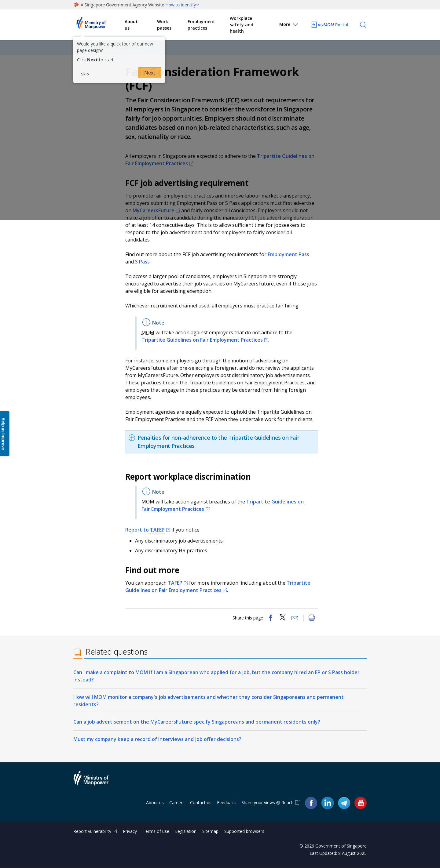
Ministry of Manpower (96, 782)
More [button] (289, 25)
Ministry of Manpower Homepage (99, 25)
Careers (177, 803)
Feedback (226, 803)
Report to (145, 530)
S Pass (142, 262)
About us (131, 25)
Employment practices (201, 25)
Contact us (201, 803)
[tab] (222, 442)
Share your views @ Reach (268, 803)
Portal (329, 25)
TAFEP (157, 530)
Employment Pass (288, 254)
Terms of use (156, 832)
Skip (85, 74)
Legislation (186, 832)
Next (150, 73)
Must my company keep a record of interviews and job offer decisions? (157, 739)
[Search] (363, 25)
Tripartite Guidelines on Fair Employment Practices (202, 340)
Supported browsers (244, 832)
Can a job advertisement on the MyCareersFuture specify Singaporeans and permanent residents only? (197, 722)
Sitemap (210, 832)
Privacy (130, 832)
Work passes (164, 25)
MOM (148, 332)
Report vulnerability (92, 832)
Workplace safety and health (242, 25)
